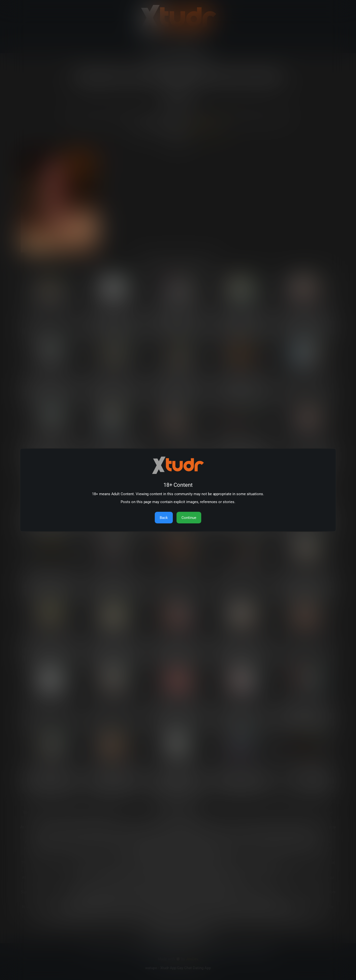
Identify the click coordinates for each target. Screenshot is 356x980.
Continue (189, 518)
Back (164, 518)
